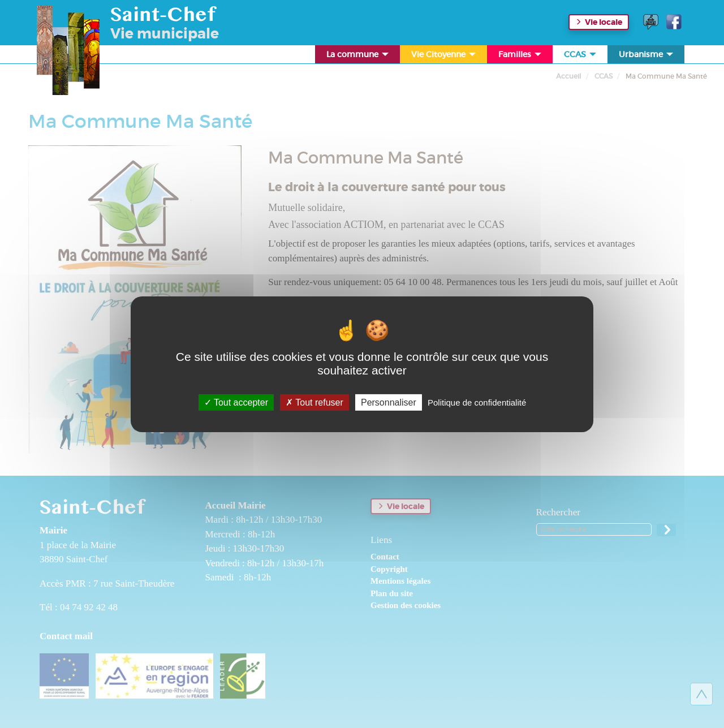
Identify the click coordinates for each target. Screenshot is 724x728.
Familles (521, 56)
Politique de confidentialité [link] (477, 402)
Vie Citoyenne (444, 56)
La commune (358, 56)
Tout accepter (236, 402)
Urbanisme (647, 56)
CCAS (581, 56)
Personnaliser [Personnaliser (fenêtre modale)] (389, 402)
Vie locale (604, 22)
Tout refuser (314, 402)
